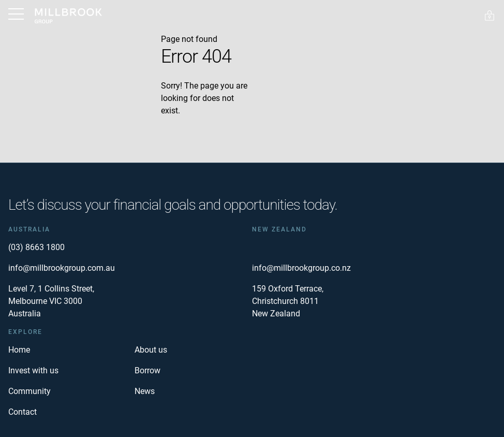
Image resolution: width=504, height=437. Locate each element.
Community (29, 391)
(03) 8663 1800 (36, 247)
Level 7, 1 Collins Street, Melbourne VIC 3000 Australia (51, 301)
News (145, 391)
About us (151, 350)
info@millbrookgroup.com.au (62, 268)
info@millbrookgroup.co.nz (301, 268)
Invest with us (33, 370)
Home (19, 350)
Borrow (147, 370)
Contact (23, 412)
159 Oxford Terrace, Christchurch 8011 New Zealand (288, 301)
